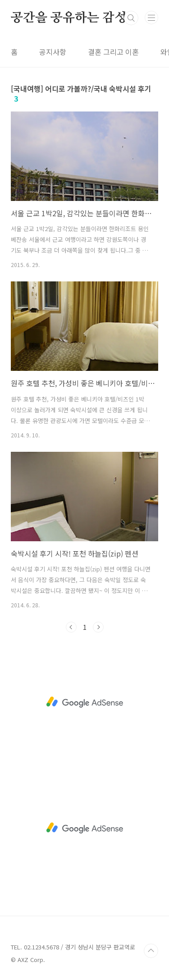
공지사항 (53, 52)
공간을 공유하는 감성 (69, 18)
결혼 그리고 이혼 (113, 52)
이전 (71, 627)
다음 (98, 627)
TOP (151, 951)
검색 (131, 18)
